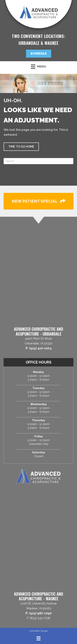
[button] (39, 54)
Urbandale (29, 43)
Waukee (51, 43)
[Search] (38, 161)
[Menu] (38, 638)
